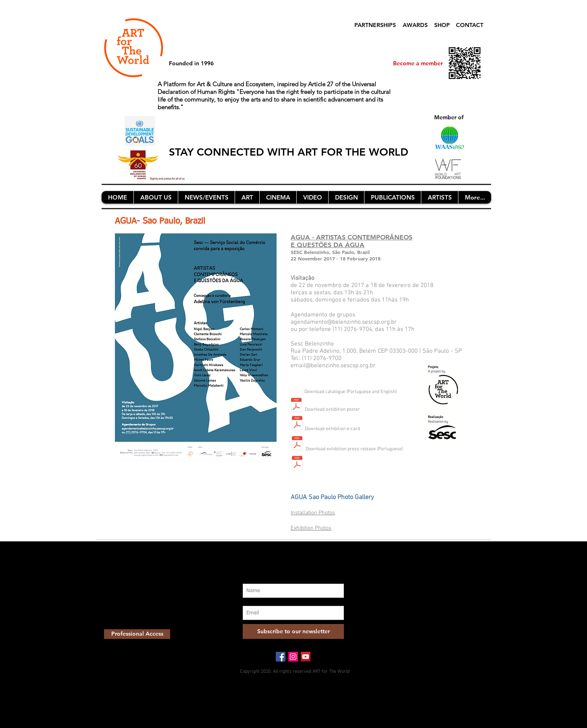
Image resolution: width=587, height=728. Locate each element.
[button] (156, 197)
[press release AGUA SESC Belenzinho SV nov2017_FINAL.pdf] (297, 464)
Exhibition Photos (311, 528)
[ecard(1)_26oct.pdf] (297, 444)
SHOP (442, 25)
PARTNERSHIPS (375, 25)
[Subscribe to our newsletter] (293, 631)
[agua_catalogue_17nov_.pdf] (296, 406)
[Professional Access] (137, 634)
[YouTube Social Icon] (306, 657)
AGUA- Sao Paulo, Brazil (160, 222)
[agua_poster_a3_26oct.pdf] (297, 424)
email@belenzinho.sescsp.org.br (333, 366)
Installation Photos (313, 513)
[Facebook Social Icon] (281, 657)
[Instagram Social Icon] (293, 657)
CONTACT (470, 25)
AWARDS (415, 25)
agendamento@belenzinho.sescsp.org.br (344, 322)
